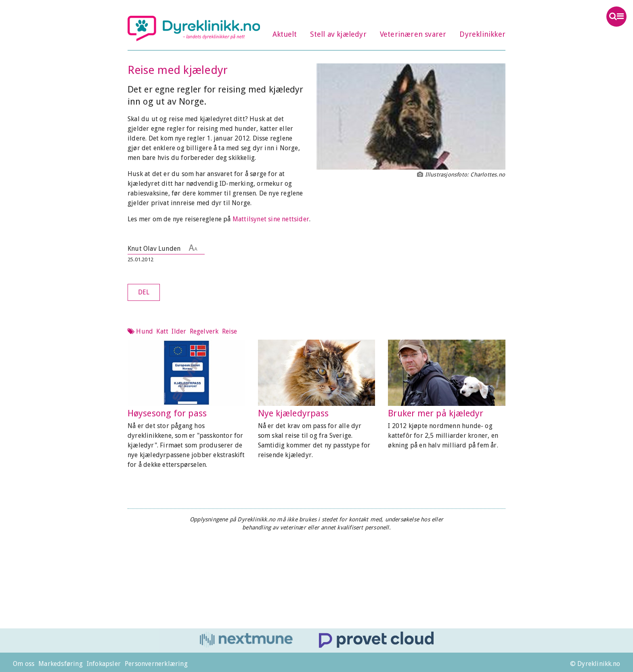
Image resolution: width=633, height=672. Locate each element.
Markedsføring (61, 664)
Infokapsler (104, 664)
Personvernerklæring (156, 664)
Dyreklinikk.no (194, 28)
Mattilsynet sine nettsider (271, 219)
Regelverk (204, 331)
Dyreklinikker (482, 34)
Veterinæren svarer (413, 34)
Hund (145, 331)
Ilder (179, 331)
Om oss (24, 664)
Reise (230, 331)
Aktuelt (285, 34)
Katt (162, 331)
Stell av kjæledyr (338, 34)
